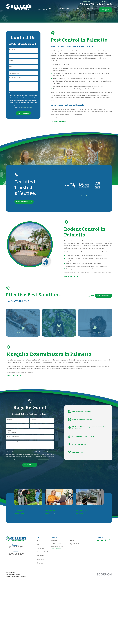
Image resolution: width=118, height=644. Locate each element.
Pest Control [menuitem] (52, 10)
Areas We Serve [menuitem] (90, 10)
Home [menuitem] (39, 10)
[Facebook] (106, 540)
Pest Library (40, 556)
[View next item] (93, 296)
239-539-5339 (105, 4)
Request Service (104, 296)
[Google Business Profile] (98, 540)
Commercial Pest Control (44, 552)
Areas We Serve (41, 559)
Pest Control (41, 548)
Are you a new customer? (16, 77)
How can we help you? (15, 83)
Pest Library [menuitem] (79, 10)
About (39, 544)
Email (11, 66)
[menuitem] (8, 576)
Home (39, 541)
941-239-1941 (87, 4)
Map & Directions (56, 549)
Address (12, 72)
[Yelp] (110, 540)
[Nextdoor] (102, 540)
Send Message (23, 113)
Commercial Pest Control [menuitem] (65, 10)
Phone (11, 61)
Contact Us (106, 10)
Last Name (12, 55)
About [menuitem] (45, 10)
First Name (12, 49)
